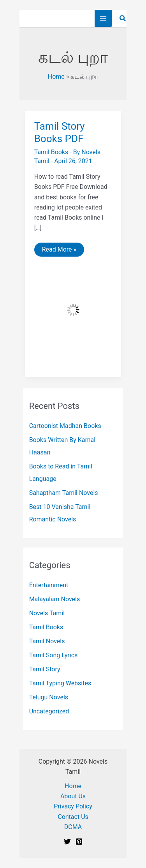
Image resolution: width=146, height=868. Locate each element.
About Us (73, 796)
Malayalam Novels (55, 599)
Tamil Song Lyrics (54, 655)
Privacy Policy (73, 806)
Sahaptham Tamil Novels (64, 493)
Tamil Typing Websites (60, 683)
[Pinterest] (79, 842)
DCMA (73, 827)
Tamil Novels (47, 641)
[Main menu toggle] (103, 18)
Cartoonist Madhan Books (65, 426)
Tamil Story (45, 669)
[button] (123, 18)
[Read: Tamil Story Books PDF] (73, 309)
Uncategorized (49, 711)
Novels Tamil (47, 613)
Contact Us (73, 817)
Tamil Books (51, 152)
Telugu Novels (49, 697)
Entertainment (49, 585)
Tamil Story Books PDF (60, 132)
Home (56, 77)
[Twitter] (67, 842)
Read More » (59, 251)
